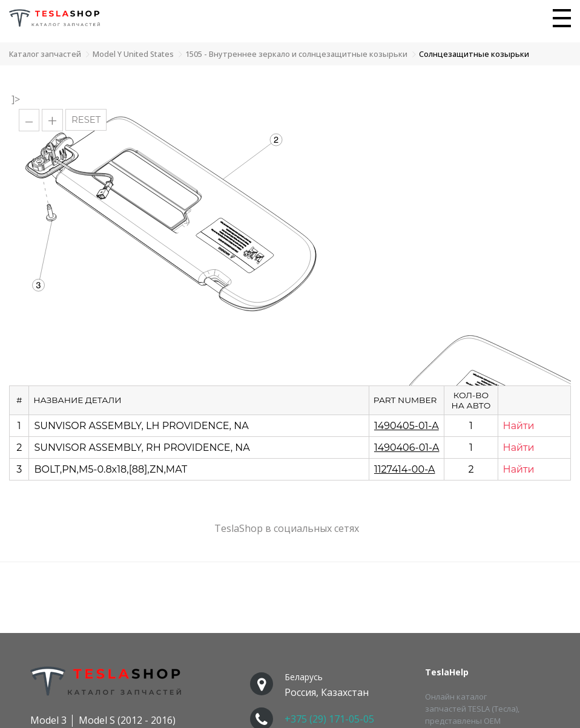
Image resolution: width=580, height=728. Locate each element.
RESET (86, 120)
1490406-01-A (407, 448)
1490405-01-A (407, 426)
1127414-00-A (405, 469)
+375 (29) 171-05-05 (329, 719)
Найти (519, 426)
